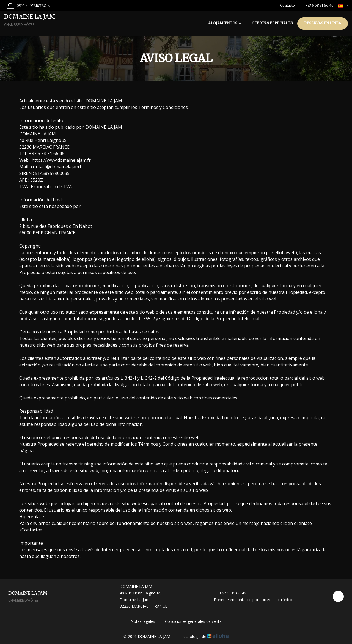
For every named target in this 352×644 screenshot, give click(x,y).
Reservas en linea (323, 23)
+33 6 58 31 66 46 (227, 593)
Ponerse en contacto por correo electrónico (250, 600)
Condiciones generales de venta (193, 621)
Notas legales (143, 621)
